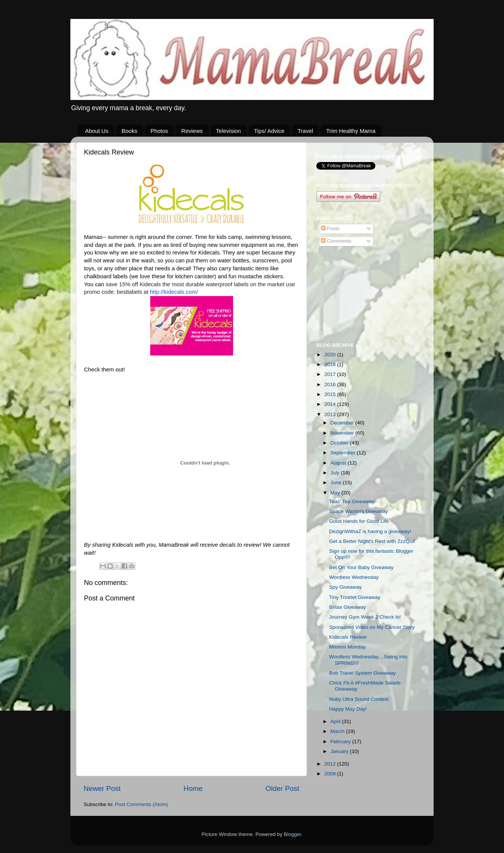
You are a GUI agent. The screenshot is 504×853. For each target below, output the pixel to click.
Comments (336, 241)
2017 (331, 374)
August (339, 463)
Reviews (192, 131)
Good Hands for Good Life (359, 521)
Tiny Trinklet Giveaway (355, 597)
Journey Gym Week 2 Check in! (365, 617)
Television (229, 131)
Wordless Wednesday (354, 577)
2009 (331, 774)
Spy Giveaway (345, 587)
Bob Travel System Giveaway (362, 673)
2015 (331, 394)
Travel (305, 131)
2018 (331, 364)
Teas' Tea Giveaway (352, 501)
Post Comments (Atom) (142, 804)
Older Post (282, 788)
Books (129, 131)
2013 (331, 414)
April (336, 721)
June (337, 483)
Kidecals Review (348, 637)
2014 (331, 404)
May (336, 493)
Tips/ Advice (269, 131)
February (341, 742)
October (340, 443)
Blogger (292, 834)
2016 (331, 384)
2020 (331, 355)
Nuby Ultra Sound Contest (359, 699)
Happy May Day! (348, 709)
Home (193, 788)
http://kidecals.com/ (174, 292)
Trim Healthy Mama (351, 131)
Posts (330, 228)
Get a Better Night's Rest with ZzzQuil (372, 541)
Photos (159, 131)
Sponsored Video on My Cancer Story (372, 627)
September (344, 453)
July (336, 473)
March (338, 731)
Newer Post (102, 788)
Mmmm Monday (348, 647)
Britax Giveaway (348, 607)
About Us (97, 131)
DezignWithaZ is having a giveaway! (370, 531)
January (340, 751)
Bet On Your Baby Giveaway (361, 567)
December (343, 423)
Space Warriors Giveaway (359, 511)
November (343, 433)
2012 (331, 764)
